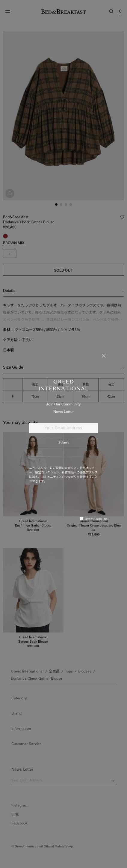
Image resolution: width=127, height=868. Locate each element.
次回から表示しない (94, 519)
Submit (63, 443)
